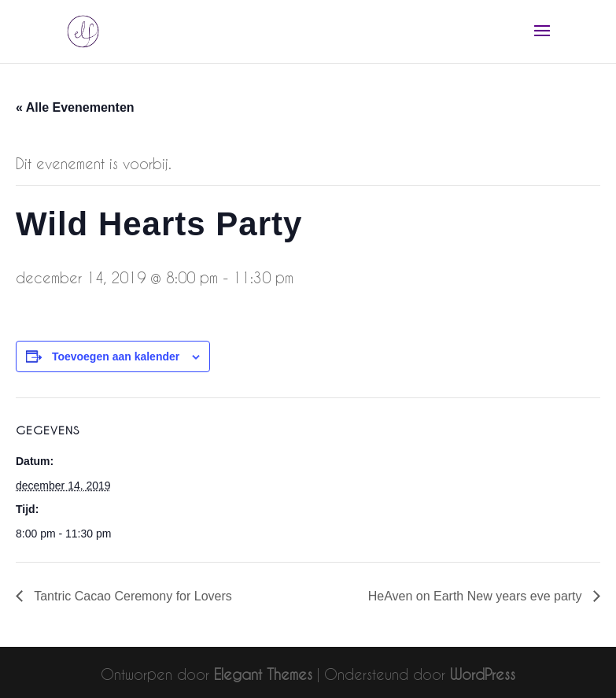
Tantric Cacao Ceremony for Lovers (131, 596)
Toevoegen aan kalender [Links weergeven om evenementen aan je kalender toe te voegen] (116, 356)
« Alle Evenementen (75, 107)
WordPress (483, 674)
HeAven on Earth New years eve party (477, 596)
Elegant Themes (263, 674)
